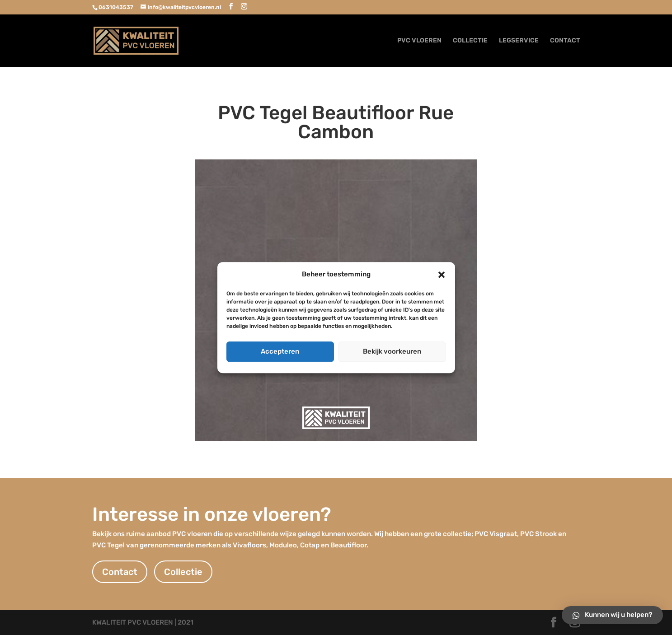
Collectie (183, 572)
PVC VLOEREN (419, 41)
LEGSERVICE (519, 41)
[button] (442, 275)
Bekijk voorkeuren (392, 351)
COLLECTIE (470, 41)
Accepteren (280, 351)
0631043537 (116, 7)
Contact (120, 572)
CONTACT (565, 41)
